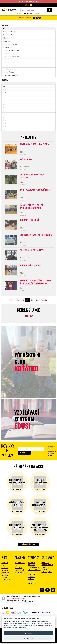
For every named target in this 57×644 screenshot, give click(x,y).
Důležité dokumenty (6, 582)
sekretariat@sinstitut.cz (18, 601)
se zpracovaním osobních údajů (52, 456)
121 (27, 303)
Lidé (3, 568)
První (12, 303)
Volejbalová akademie (10, 32)
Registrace (28, 18)
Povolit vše (28, 633)
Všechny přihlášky (29, 547)
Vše (4, 29)
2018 (5, 111)
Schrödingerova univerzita (11, 50)
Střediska (34, 560)
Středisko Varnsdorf (9, 66)
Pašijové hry (26, 160)
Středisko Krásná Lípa (10, 60)
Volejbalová (19, 573)
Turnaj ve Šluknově (30, 222)
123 (37, 303)
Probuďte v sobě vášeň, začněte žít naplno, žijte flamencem (36, 285)
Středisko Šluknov (9, 72)
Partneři (5, 571)
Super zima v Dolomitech (32, 252)
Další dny (28, 319)
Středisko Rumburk (9, 63)
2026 (5, 86)
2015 (5, 120)
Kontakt (5, 566)
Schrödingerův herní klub (11, 53)
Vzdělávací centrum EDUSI (11, 75)
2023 (5, 95)
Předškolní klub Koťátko (10, 44)
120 (22, 303)
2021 (5, 102)
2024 (5, 92)
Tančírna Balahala (9, 35)
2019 (5, 108)
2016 (5, 117)
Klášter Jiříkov (7, 41)
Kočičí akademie (8, 47)
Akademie (20, 560)
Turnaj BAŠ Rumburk (30, 268)
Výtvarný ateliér (8, 38)
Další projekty (20, 576)
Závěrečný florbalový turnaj (35, 144)
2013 (5, 126)
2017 (5, 114)
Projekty (5, 578)
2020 (5, 105)
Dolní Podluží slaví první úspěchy (33, 177)
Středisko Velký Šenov (10, 69)
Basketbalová (20, 566)
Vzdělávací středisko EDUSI (47, 567)
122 (32, 303)
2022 (5, 98)
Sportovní (19, 571)
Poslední (44, 303)
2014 (5, 123)
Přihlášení (20, 18)
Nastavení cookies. (20, 628)
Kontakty (37, 13)
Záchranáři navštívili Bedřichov (36, 237)
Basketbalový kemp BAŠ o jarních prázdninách (33, 208)
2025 (5, 89)
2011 (5, 130)
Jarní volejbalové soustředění (35, 191)
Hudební (18, 568)
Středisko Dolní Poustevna (11, 57)
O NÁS (4, 560)
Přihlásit (24, 456)
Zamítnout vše (28, 638)
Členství (5, 573)
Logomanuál (6, 576)
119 (17, 303)
